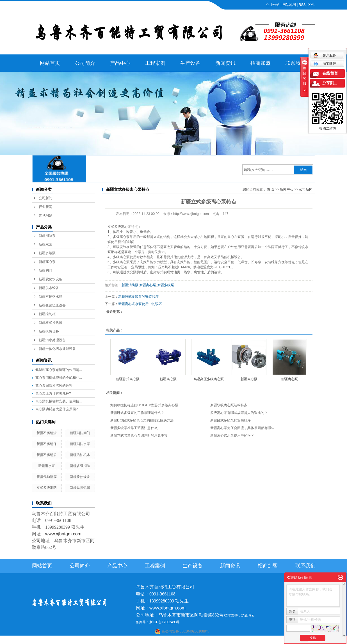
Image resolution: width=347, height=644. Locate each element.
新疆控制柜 (47, 314)
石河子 (159, 640)
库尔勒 (188, 640)
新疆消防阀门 (80, 433)
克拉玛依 (246, 640)
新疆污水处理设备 (52, 340)
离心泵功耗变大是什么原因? (57, 409)
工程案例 (155, 63)
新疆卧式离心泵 (128, 379)
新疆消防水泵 (80, 444)
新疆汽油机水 (80, 455)
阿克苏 (177, 640)
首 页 (271, 189)
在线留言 (330, 73)
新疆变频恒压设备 (52, 305)
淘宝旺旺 (325, 64)
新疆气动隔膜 (47, 477)
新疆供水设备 (49, 288)
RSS (302, 5)
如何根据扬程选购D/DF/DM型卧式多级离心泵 (144, 405)
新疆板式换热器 (51, 323)
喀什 (168, 640)
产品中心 (120, 63)
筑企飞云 (248, 615)
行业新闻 (45, 207)
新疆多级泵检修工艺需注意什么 (134, 428)
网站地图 (289, 5)
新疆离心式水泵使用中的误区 (140, 304)
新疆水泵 (45, 244)
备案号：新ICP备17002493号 (158, 622)
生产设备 (190, 63)
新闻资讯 (225, 63)
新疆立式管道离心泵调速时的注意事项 (139, 436)
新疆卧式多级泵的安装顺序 (138, 297)
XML (312, 5)
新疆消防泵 (47, 236)
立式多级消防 (47, 488)
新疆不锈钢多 (47, 455)
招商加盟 (261, 63)
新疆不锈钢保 (47, 444)
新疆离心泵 (47, 262)
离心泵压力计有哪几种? (53, 393)
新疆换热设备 (49, 331)
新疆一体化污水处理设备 (57, 349)
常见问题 (45, 216)
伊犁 (228, 640)
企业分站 (273, 5)
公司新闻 (45, 198)
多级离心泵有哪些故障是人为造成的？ (239, 413)
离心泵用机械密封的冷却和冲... (59, 378)
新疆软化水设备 (51, 279)
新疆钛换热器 (80, 488)
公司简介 (85, 63)
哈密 (198, 640)
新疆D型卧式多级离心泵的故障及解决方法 (142, 420)
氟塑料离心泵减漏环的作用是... (59, 370)
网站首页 (50, 63)
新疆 (220, 640)
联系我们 (296, 63)
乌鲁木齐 (209, 640)
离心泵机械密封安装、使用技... (59, 401)
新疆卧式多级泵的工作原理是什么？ (137, 413)
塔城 (235, 640)
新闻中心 (287, 189)
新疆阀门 (45, 271)
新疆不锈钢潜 (47, 433)
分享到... (330, 83)
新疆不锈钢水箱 (51, 297)
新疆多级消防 (80, 466)
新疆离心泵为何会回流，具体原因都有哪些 (242, 428)
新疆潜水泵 (47, 466)
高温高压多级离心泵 (209, 379)
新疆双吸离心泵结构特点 (229, 405)
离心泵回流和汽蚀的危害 (54, 386)
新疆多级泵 (47, 253)
